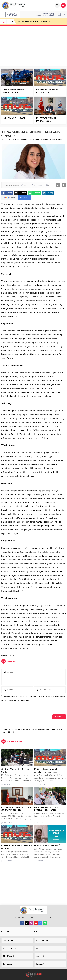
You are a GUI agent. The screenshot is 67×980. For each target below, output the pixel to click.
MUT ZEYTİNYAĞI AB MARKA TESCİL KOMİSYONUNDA (46, 121)
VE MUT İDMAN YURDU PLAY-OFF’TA (48, 91)
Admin (26, 185)
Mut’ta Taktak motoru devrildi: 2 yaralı (14, 91)
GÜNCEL (17, 140)
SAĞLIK (24, 140)
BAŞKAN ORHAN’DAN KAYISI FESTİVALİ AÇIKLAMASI (49, 809)
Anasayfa (6, 140)
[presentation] (20, 709)
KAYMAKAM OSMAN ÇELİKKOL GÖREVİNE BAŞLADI (17, 809)
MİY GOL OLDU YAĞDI (14, 118)
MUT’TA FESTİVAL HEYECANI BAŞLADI (34, 22)
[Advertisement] (33, 46)
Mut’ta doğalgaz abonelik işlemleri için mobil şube (46, 771)
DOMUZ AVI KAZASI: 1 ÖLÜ (47, 846)
